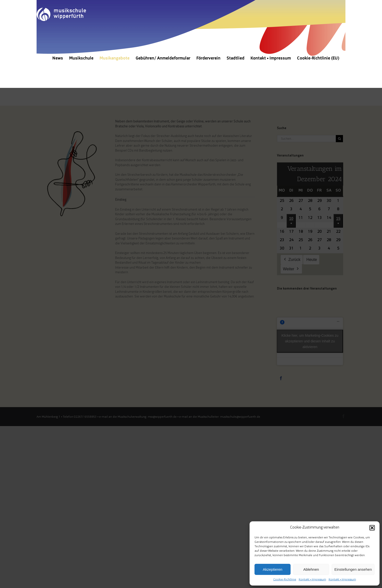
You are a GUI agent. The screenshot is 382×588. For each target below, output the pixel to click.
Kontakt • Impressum (312, 580)
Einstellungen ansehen (353, 569)
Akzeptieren (272, 569)
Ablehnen (311, 569)
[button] (372, 528)
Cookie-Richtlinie (285, 580)
